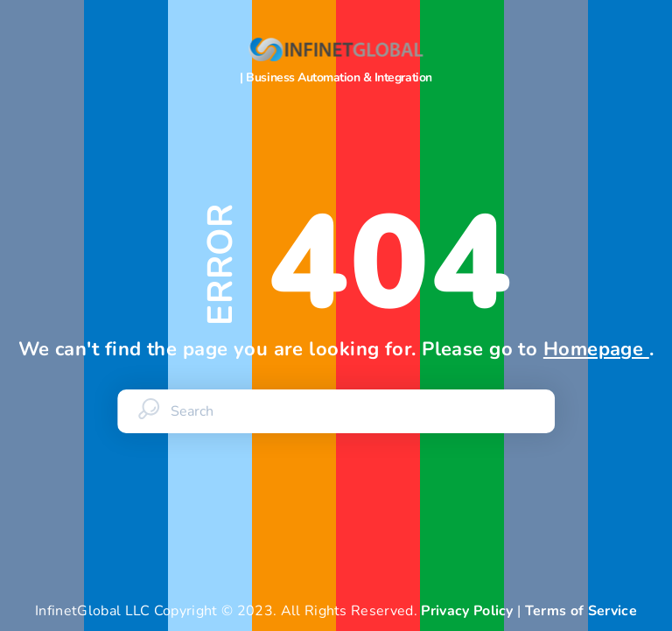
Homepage (596, 349)
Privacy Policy (467, 611)
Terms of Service (581, 611)
